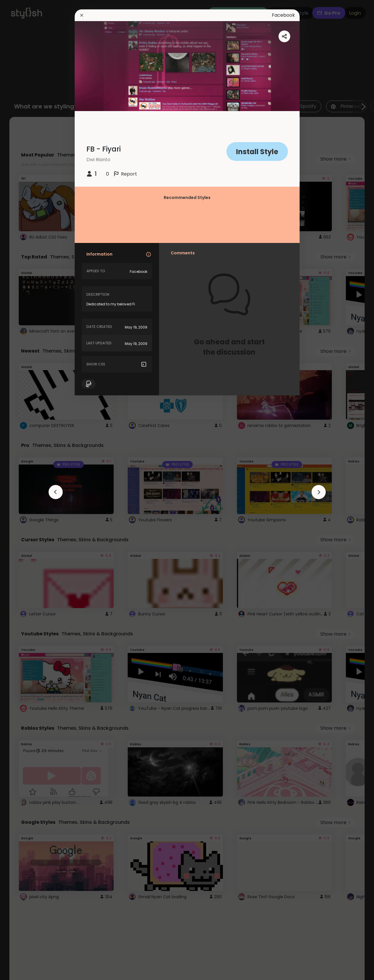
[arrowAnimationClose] (56, 492)
